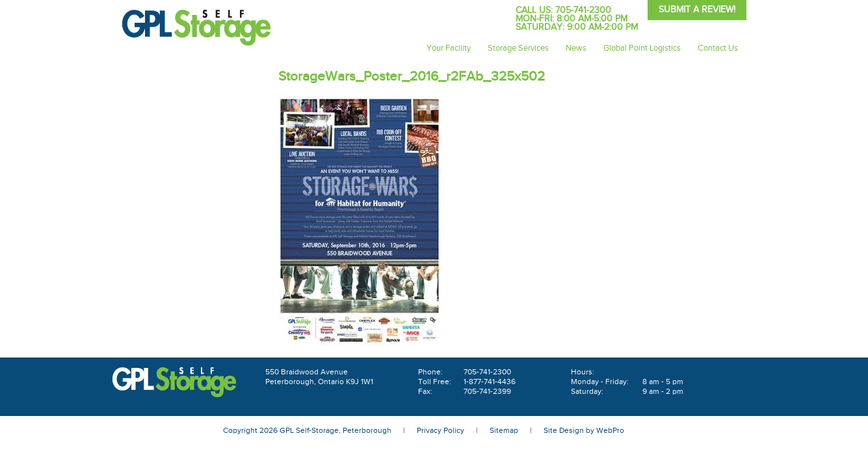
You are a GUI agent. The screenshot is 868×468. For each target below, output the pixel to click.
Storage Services (518, 48)
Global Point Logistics (642, 48)
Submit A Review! (697, 10)
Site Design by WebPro (584, 430)
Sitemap (504, 430)
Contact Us (718, 48)
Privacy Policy (441, 430)
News (576, 48)
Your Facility (449, 48)
